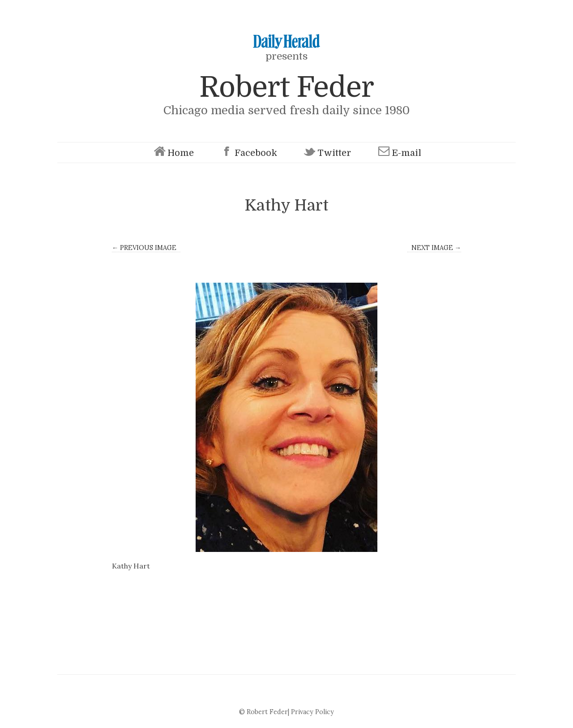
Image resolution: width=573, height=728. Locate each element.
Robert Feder (286, 87)
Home (173, 153)
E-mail (399, 153)
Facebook (248, 153)
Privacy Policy (312, 712)
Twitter (326, 153)
